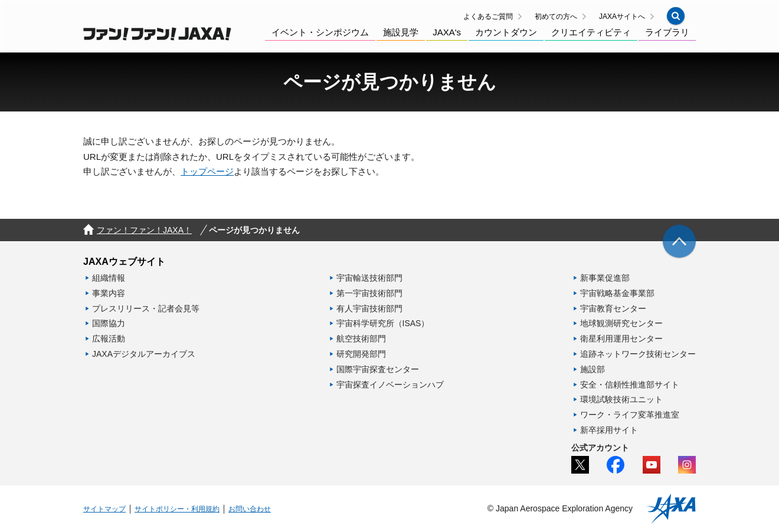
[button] (676, 16)
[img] (679, 241)
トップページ (207, 171)
